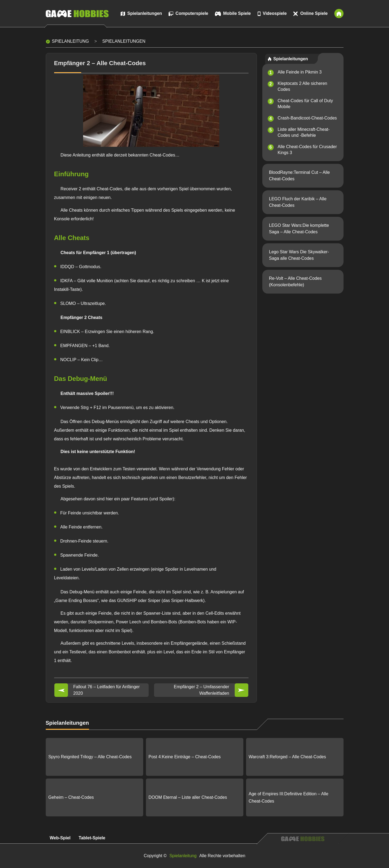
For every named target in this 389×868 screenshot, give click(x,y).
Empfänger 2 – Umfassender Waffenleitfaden (202, 690)
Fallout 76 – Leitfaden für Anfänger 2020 (107, 690)
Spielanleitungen (124, 41)
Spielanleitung (71, 41)
